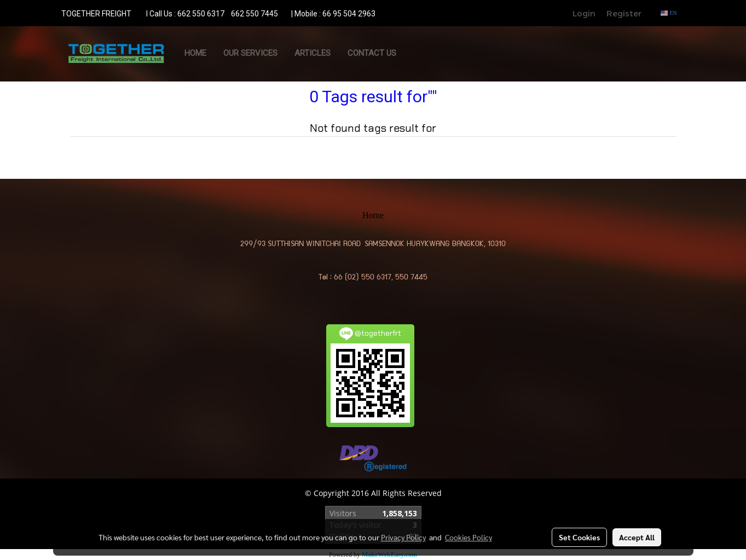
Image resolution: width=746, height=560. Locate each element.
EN (669, 13)
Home (195, 53)
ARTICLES (313, 53)
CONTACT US (372, 53)
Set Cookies (579, 537)
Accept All (637, 537)
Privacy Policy (403, 537)
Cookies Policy (469, 537)
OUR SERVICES (250, 53)
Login (584, 13)
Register (624, 13)
